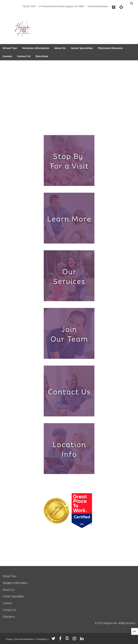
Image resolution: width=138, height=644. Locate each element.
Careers (7, 56)
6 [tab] (80, 127)
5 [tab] (74, 127)
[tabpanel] (69, 96)
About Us (60, 48)
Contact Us (24, 56)
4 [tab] (69, 127)
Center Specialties (82, 48)
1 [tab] (53, 127)
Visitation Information (36, 48)
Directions (42, 56)
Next (133, 92)
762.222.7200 (29, 6)
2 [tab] (58, 127)
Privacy (9, 639)
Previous (5, 92)
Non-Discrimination (24, 639)
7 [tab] (85, 127)
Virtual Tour (10, 48)
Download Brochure (98, 6)
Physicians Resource (110, 48)
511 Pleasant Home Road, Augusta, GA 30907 (61, 6)
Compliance (41, 639)
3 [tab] (64, 127)
